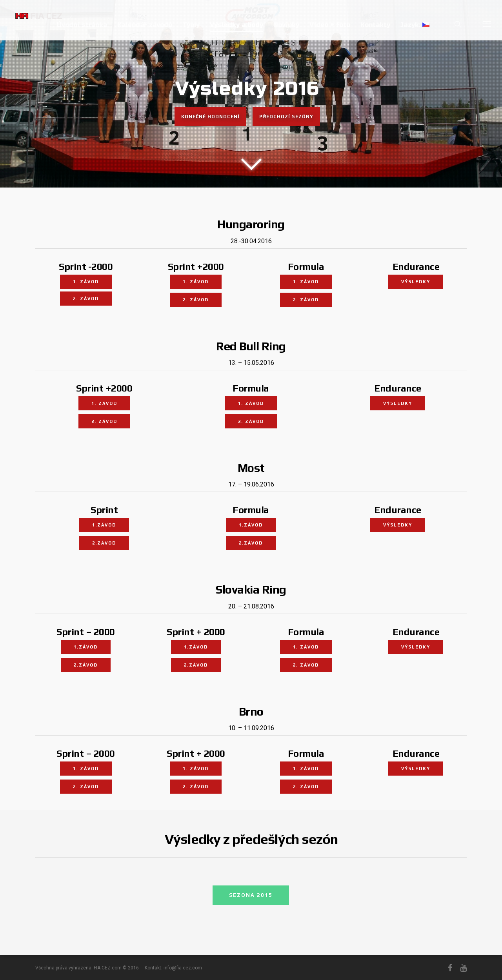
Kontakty (375, 25)
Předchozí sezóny (286, 119)
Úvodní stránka (82, 25)
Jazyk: (415, 25)
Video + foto (330, 25)
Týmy (191, 25)
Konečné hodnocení (210, 119)
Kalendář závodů (145, 25)
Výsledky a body (236, 25)
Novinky (286, 25)
